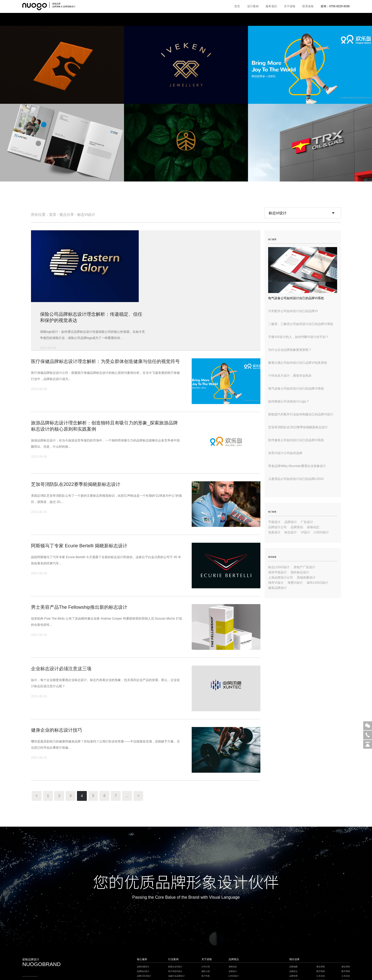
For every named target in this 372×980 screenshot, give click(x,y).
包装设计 (274, 532)
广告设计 (307, 522)
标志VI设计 (86, 215)
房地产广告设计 (304, 567)
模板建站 (199, 970)
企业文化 (321, 941)
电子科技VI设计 (175, 923)
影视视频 (321, 932)
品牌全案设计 (143, 919)
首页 (237, 6)
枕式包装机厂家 (187, 970)
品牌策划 (297, 527)
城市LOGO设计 (317, 583)
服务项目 (271, 6)
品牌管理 (293, 928)
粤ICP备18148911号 (180, 977)
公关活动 (321, 928)
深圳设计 (208, 970)
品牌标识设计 (143, 923)
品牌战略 (293, 919)
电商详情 (293, 950)
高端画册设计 (306, 578)
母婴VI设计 (295, 583)
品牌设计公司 (277, 527)
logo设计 (320, 950)
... (128, 748)
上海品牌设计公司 (281, 578)
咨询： (335, 6)
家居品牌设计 (174, 937)
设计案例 (253, 6)
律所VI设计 (276, 583)
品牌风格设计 (143, 937)
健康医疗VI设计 (175, 950)
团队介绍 (206, 923)
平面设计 (274, 522)
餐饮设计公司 (162, 970)
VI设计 (305, 532)
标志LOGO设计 (279, 567)
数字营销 (321, 923)
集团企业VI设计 (175, 919)
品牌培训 (321, 937)
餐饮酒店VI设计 (175, 946)
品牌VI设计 (142, 932)
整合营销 (321, 919)
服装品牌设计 (277, 588)
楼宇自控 (150, 970)
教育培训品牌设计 (176, 932)
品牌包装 (293, 946)
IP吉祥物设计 (143, 941)
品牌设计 (291, 522)
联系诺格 (308, 6)
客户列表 (206, 928)
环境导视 (293, 955)
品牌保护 (321, 946)
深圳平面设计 (277, 572)
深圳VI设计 (174, 970)
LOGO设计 (321, 532)
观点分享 (67, 215)
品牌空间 (293, 941)
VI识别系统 (295, 932)
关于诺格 (290, 6)
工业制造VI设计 (175, 941)
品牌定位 (293, 923)
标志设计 (291, 532)
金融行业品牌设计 (176, 928)
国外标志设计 (300, 572)
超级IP (292, 937)
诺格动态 (313, 527)
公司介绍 (206, 919)
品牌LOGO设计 (144, 928)
